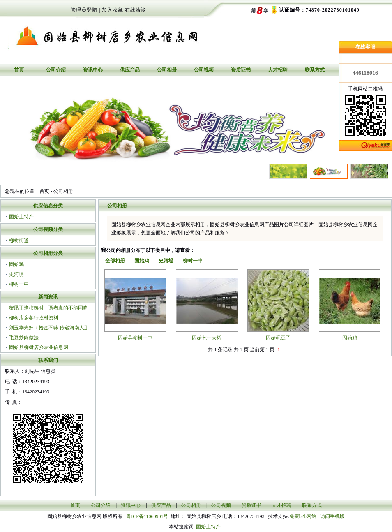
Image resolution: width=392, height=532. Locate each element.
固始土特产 (21, 217)
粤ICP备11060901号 (148, 516)
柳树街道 (19, 241)
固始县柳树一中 (135, 338)
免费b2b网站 (303, 516)
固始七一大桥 (207, 338)
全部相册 (115, 261)
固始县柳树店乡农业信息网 (39, 347)
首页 (19, 70)
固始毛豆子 (278, 338)
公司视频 (204, 70)
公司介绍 (56, 70)
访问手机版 (332, 516)
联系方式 (315, 70)
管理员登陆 (84, 10)
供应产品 (130, 70)
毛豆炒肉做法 (24, 338)
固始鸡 (16, 264)
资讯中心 (93, 70)
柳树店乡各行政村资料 (34, 318)
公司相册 (167, 70)
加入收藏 (113, 10)
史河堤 (16, 274)
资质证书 (241, 70)
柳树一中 (19, 284)
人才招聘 (278, 70)
